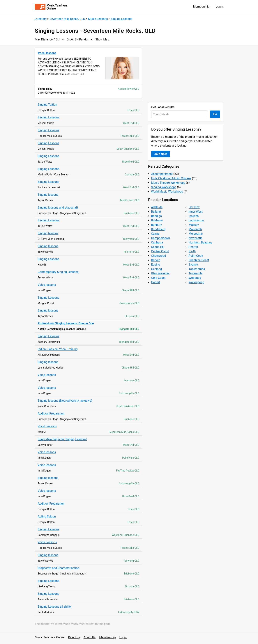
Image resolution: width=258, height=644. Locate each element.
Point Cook (196, 256)
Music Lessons (98, 19)
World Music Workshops (167, 192)
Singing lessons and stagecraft (58, 208)
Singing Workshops (164, 187)
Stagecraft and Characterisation (59, 568)
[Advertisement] (186, 74)
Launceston (196, 220)
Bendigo (156, 216)
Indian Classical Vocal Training (58, 349)
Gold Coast (158, 278)
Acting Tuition (47, 516)
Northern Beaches (200, 242)
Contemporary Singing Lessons (58, 272)
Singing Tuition (47, 105)
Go (215, 114)
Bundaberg (158, 229)
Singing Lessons (122, 19)
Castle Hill (158, 247)
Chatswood (159, 256)
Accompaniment (162, 174)
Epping (156, 265)
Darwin (156, 260)
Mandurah (195, 229)
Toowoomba (197, 269)
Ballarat (156, 212)
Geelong (157, 269)
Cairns (155, 234)
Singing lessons (48, 195)
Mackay (194, 225)
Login (219, 7)
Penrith (193, 247)
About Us (90, 637)
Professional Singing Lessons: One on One (66, 323)
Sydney (193, 265)
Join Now (161, 154)
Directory (41, 19)
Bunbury (157, 225)
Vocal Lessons (47, 426)
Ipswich (194, 216)
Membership (201, 7)
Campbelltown (160, 238)
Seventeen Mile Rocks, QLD (67, 19)
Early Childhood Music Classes (171, 178)
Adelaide (157, 207)
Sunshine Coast (199, 260)
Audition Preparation (51, 413)
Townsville (196, 273)
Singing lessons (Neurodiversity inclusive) (65, 401)
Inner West (196, 212)
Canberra (157, 242)
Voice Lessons (47, 542)
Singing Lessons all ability (55, 607)
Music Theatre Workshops (168, 183)
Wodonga (195, 278)
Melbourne (196, 234)
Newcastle (196, 238)
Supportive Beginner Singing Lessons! (62, 439)
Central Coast (160, 251)
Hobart (156, 282)
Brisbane (157, 220)
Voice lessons (47, 285)
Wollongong (196, 282)
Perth (192, 251)
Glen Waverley (160, 273)
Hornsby (194, 207)
